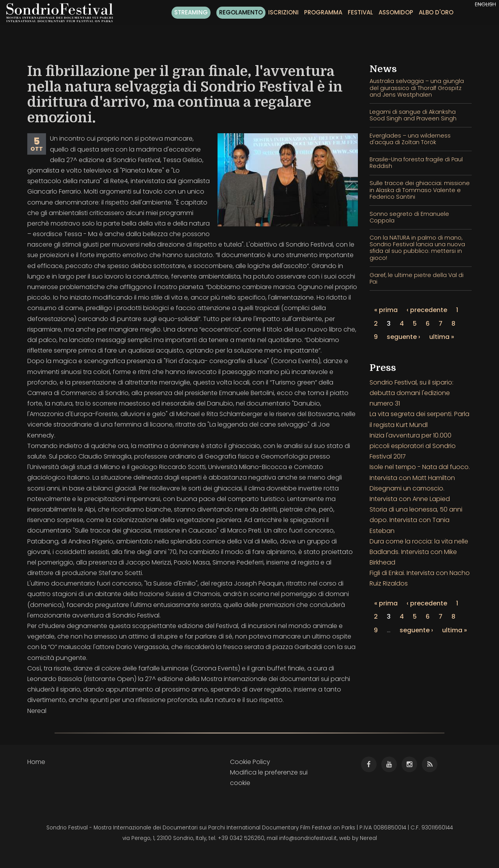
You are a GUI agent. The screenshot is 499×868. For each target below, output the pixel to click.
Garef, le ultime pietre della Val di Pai (417, 278)
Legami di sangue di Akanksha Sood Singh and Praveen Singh (413, 115)
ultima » (442, 337)
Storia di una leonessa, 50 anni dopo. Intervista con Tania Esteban (416, 520)
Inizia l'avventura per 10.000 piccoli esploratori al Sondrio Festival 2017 (413, 446)
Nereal (368, 838)
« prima (386, 310)
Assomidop (396, 12)
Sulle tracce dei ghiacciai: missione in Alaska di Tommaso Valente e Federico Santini (420, 190)
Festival (360, 12)
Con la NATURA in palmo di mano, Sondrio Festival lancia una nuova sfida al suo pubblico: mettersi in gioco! (417, 248)
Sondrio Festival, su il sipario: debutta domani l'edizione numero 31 (411, 393)
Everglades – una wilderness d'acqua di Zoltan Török (410, 139)
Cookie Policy (250, 762)
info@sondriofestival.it (308, 838)
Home (36, 762)
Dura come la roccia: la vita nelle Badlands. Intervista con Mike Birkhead (419, 552)
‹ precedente (427, 310)
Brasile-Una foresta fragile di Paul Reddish (416, 163)
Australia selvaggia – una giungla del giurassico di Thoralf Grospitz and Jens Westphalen (417, 88)
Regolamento (241, 12)
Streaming (191, 12)
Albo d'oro (436, 12)
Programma (323, 12)
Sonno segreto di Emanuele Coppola (409, 217)
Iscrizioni (283, 12)
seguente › (403, 337)
